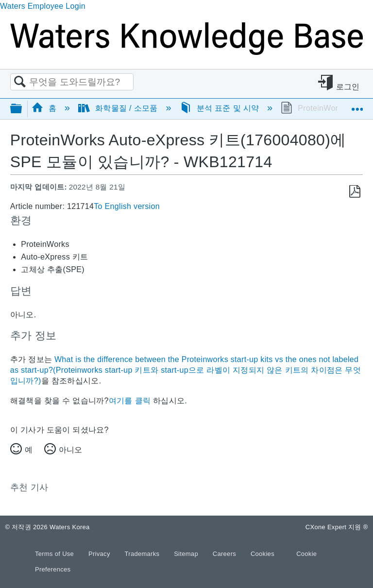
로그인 (348, 87)
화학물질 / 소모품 (119, 108)
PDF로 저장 (355, 192)
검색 (20, 82)
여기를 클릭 (130, 401)
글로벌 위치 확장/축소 (357, 105)
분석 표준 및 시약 (220, 108)
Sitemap (187, 554)
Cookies (263, 554)
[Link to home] (186, 52)
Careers (225, 554)
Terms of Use (55, 554)
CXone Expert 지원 (337, 527)
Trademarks (143, 554)
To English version (127, 206)
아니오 (70, 450)
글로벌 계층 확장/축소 (22, 109)
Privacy (100, 554)
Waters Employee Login (43, 6)
